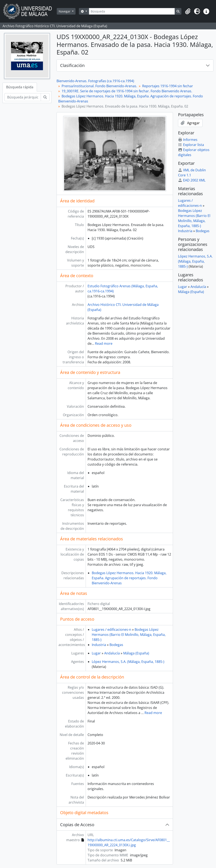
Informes (188, 140)
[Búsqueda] (132, 11)
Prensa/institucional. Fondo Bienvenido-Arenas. (99, 86)
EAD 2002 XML (192, 180)
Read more (104, 343)
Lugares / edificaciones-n (111, 630)
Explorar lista (191, 145)
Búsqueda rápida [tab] (20, 87)
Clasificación (72, 65)
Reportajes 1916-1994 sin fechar (168, 86)
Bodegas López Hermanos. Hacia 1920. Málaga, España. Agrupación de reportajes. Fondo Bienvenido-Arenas (129, 578)
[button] (188, 11)
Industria (99, 645)
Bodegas (116, 645)
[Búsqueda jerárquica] (23, 97)
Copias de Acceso (77, 825)
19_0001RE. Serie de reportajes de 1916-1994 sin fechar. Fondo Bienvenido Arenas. (127, 91)
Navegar (65, 11)
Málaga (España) (136, 653)
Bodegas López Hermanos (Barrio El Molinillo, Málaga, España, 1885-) (129, 635)
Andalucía (112, 653)
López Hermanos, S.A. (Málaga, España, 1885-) (128, 662)
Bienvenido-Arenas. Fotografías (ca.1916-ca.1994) (95, 81)
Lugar (96, 653)
